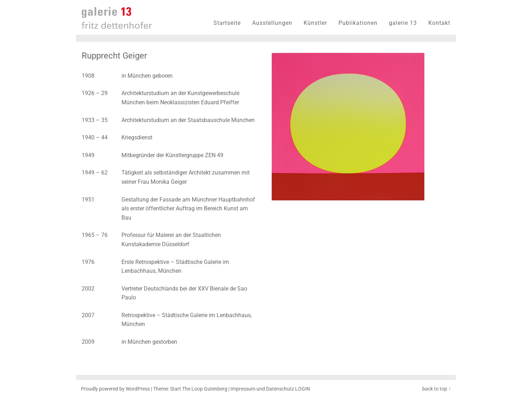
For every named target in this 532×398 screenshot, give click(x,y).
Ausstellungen (272, 23)
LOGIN (303, 389)
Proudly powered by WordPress (115, 389)
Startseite (227, 23)
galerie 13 (403, 23)
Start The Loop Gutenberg (199, 389)
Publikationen (358, 23)
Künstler (315, 23)
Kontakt (439, 23)
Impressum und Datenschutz (262, 389)
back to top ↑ (436, 389)
